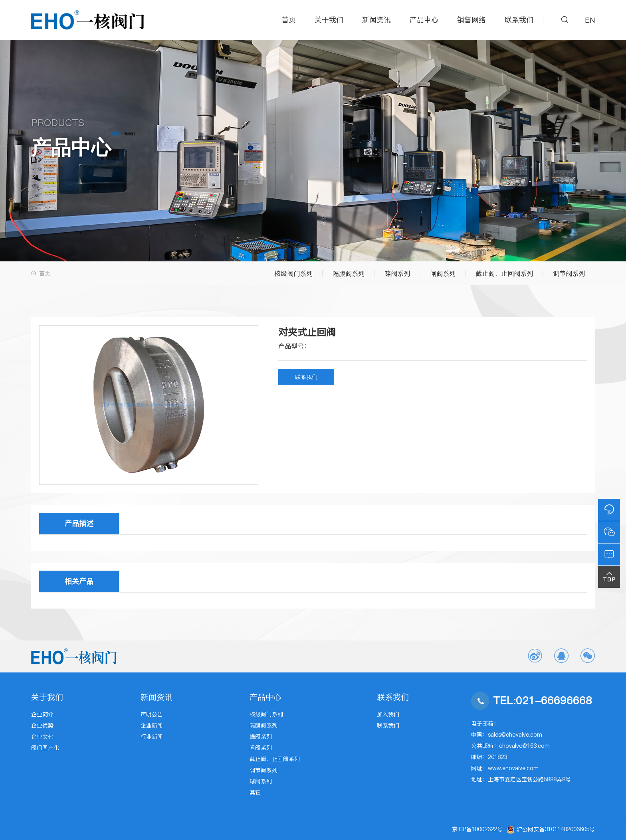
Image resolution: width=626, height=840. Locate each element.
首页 (289, 20)
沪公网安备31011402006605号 (556, 829)
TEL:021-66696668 (543, 701)
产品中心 (424, 20)
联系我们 (519, 20)
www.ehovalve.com (513, 768)
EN (590, 20)
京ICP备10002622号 (477, 829)
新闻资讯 (376, 20)
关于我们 (329, 20)
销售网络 (471, 20)
